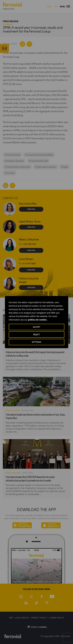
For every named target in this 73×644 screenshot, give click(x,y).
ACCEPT (36, 327)
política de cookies (37, 320)
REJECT (36, 334)
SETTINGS (36, 342)
